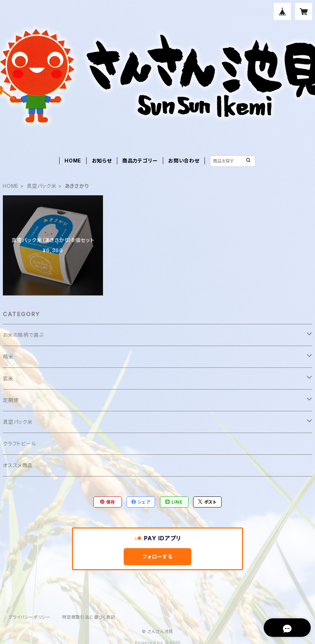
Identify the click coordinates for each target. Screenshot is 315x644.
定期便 (11, 400)
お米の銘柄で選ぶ (23, 335)
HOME (73, 161)
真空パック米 (42, 186)
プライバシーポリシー (30, 617)
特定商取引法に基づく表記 (89, 617)
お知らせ (102, 161)
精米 (8, 357)
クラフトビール (20, 444)
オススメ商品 (18, 465)
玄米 (8, 378)
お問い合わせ (184, 161)
